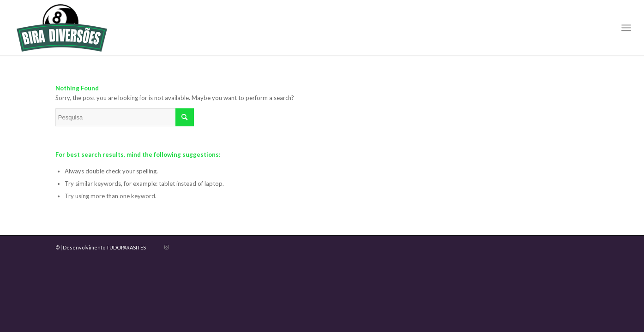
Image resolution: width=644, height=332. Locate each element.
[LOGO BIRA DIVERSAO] (62, 28)
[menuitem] (626, 28)
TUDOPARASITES (126, 247)
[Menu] (626, 28)
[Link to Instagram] (167, 247)
